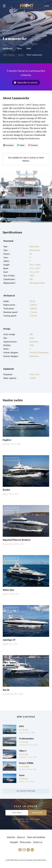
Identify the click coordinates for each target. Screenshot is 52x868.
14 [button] (34, 218)
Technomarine (26, 738)
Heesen (5, 494)
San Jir (6, 690)
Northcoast (6, 444)
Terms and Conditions (36, 837)
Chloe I (23, 751)
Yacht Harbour (27, 7)
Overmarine (23, 745)
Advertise (11, 837)
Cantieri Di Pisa (8, 694)
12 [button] (31, 218)
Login (46, 6)
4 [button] (21, 218)
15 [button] (36, 218)
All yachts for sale (26, 791)
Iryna (22, 775)
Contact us (38, 842)
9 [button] (27, 218)
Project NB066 (26, 763)
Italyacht (5, 644)
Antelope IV (9, 640)
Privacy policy (26, 842)
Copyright (14, 842)
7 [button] (25, 218)
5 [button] (22, 218)
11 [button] (30, 218)
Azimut (21, 733)
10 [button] (29, 218)
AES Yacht (22, 769)
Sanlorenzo (8, 49)
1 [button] (16, 218)
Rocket (6, 490)
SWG (22, 726)
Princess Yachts (8, 544)
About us (21, 837)
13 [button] (33, 218)
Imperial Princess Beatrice (17, 540)
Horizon (5, 594)
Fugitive (7, 440)
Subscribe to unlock (27, 82)
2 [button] (18, 218)
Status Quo (8, 590)
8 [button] (26, 218)
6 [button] (23, 218)
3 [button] (19, 218)
